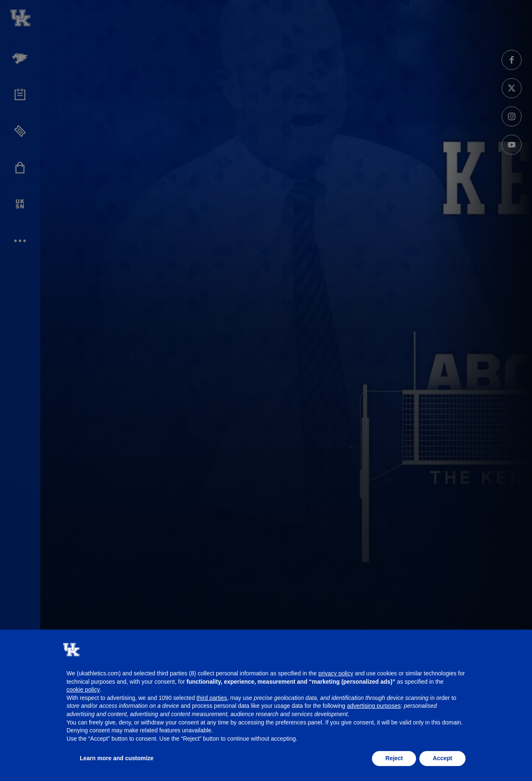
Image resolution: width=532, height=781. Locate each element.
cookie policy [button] (83, 690)
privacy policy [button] (336, 673)
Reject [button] (394, 758)
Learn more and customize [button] (117, 758)
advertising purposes (374, 706)
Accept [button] (442, 758)
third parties (212, 698)
